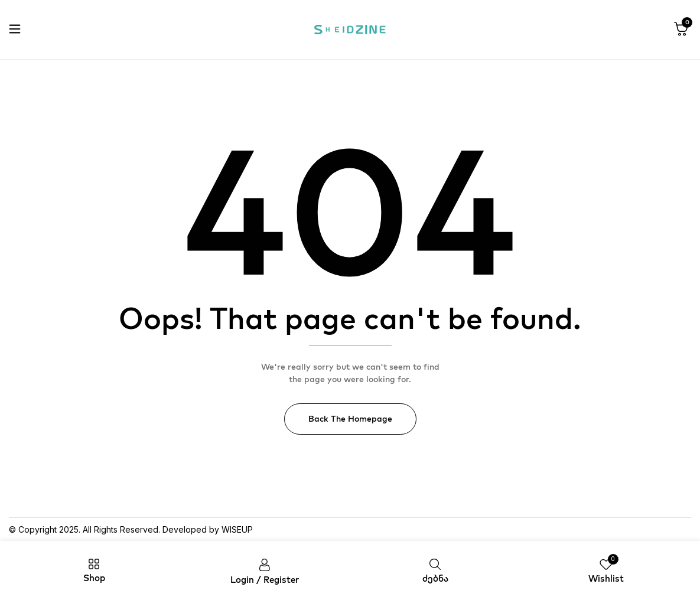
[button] (681, 30)
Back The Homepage (350, 419)
